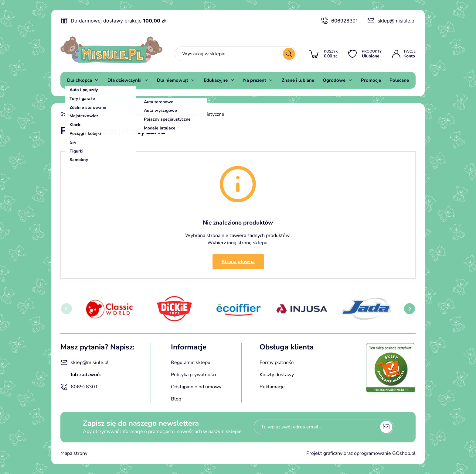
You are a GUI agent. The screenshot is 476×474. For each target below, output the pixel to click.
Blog (176, 399)
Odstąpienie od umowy (196, 387)
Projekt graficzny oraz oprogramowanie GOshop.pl (361, 453)
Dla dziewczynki (124, 80)
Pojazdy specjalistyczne (199, 114)
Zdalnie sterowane (148, 114)
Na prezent (255, 80)
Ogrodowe (334, 80)
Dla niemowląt (173, 80)
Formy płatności (277, 362)
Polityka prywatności (194, 375)
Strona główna (76, 114)
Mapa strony (74, 453)
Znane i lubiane (298, 80)
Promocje (371, 80)
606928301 (339, 21)
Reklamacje (272, 387)
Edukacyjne (216, 80)
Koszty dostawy (277, 375)
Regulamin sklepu (191, 362)
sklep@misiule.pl (391, 21)
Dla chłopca (80, 80)
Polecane (399, 80)
